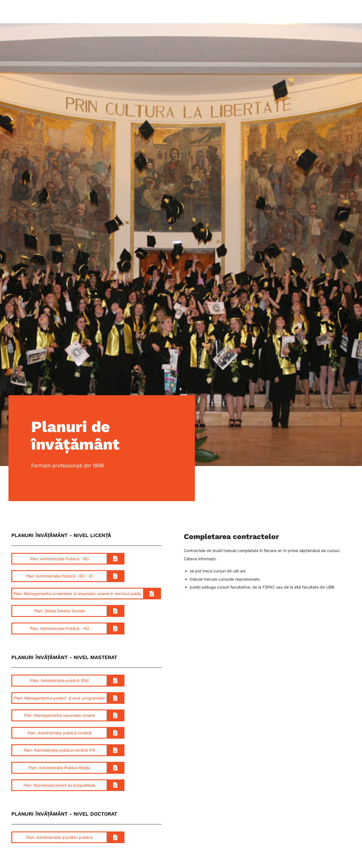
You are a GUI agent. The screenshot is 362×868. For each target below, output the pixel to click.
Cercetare (219, 12)
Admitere (308, 12)
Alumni (281, 12)
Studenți (123, 12)
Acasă (98, 12)
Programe (189, 12)
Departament (155, 12)
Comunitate (252, 12)
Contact (336, 12)
